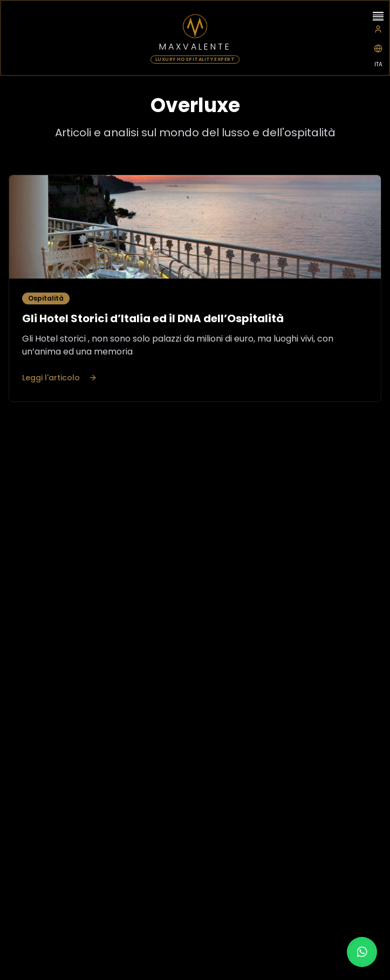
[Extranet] (378, 29)
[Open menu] (378, 16)
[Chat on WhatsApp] (362, 952)
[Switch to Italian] (378, 48)
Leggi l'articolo (60, 378)
